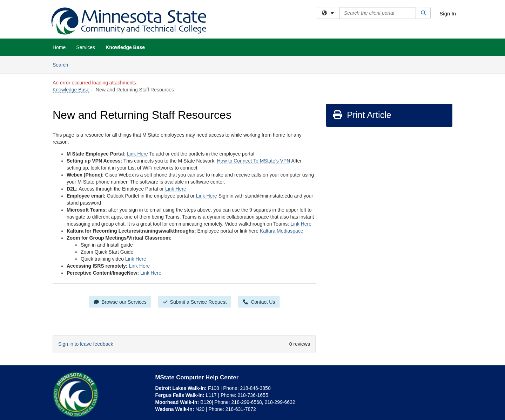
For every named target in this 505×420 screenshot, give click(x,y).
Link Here (137, 154)
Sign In (448, 13)
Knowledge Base (125, 47)
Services (86, 47)
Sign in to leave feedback (86, 344)
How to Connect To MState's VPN (254, 161)
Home (59, 47)
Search (63, 64)
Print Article (362, 115)
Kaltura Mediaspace (282, 231)
